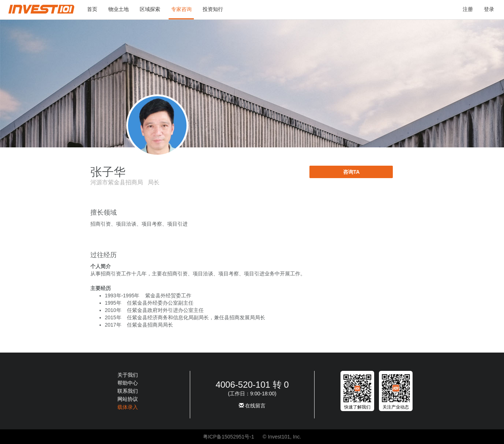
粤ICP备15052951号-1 (229, 437)
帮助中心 (128, 383)
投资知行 (213, 9)
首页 (92, 9)
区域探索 (150, 9)
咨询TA (351, 172)
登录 (489, 9)
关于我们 (128, 375)
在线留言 (252, 406)
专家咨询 (181, 9)
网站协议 (128, 399)
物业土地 (119, 9)
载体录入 (128, 407)
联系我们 (128, 391)
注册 (468, 9)
